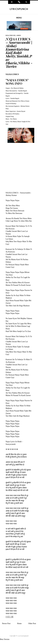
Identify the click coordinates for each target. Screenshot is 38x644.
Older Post (32, 623)
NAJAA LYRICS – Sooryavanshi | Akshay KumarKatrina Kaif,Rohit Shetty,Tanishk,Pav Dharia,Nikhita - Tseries (19, 53)
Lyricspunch (19, 9)
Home (19, 623)
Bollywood (11, 35)
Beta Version (5, 639)
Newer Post (6, 623)
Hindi (19, 35)
